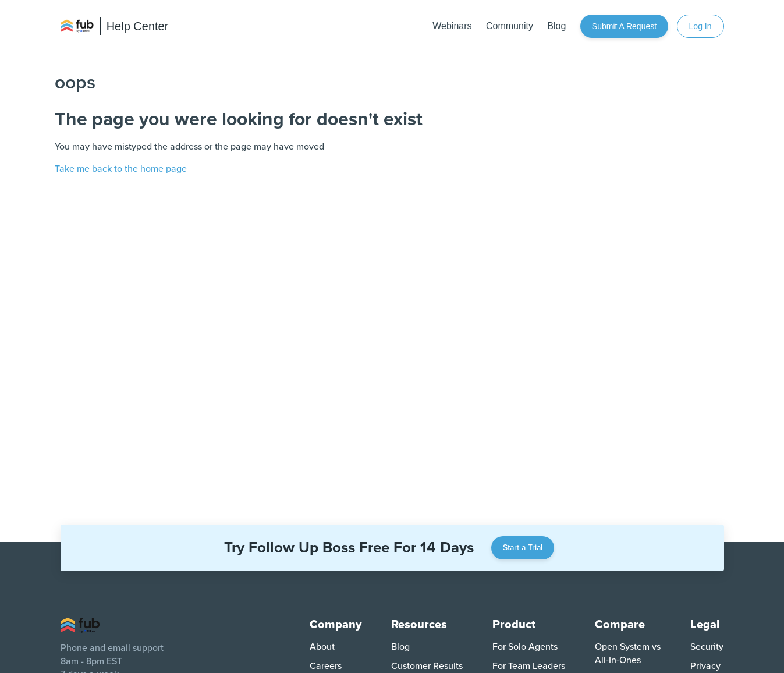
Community (510, 26)
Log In (700, 26)
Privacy (705, 666)
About (322, 647)
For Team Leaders (529, 666)
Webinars (452, 26)
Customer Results (427, 666)
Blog (556, 26)
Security (707, 647)
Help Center (138, 26)
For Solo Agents (525, 647)
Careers (326, 666)
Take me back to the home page (121, 169)
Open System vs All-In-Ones (628, 653)
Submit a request (624, 26)
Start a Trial (523, 548)
